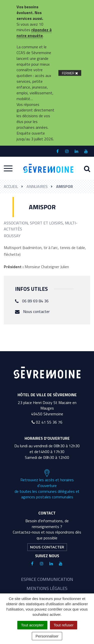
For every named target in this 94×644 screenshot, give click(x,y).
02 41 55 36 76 (47, 422)
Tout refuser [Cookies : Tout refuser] (64, 625)
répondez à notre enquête (34, 33)
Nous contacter (36, 311)
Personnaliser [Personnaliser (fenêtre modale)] (47, 636)
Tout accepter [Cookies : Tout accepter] (32, 625)
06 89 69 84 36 (35, 301)
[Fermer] (70, 73)
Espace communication (47, 579)
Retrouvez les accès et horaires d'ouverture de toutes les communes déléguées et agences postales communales (47, 485)
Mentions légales (47, 588)
